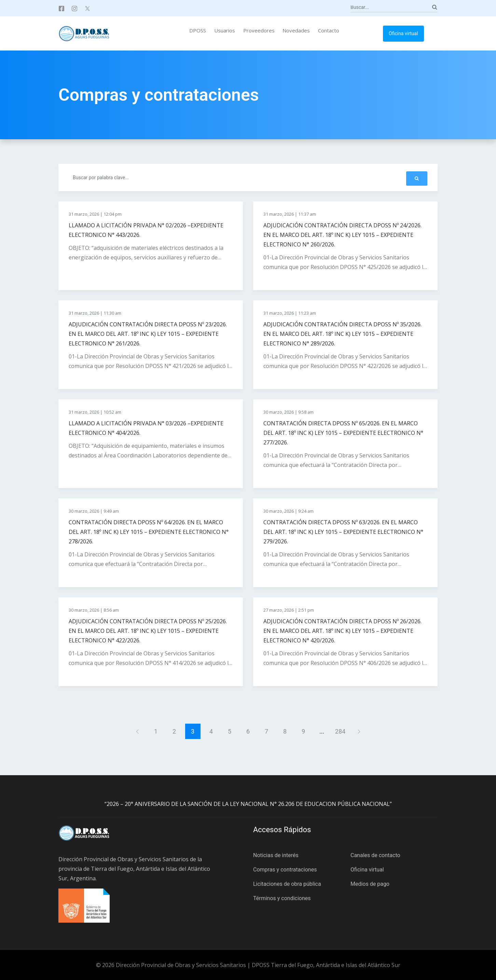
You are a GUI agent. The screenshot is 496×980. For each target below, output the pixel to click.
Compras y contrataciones (285, 870)
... (322, 731)
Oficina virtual (403, 33)
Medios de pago (370, 884)
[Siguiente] (359, 731)
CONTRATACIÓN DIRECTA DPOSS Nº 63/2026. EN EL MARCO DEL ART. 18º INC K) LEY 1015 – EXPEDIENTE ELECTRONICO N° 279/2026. (343, 532)
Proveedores (259, 30)
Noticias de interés (276, 855)
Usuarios (225, 30)
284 (340, 731)
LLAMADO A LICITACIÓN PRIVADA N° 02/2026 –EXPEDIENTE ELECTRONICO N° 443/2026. (146, 230)
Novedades (296, 30)
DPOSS (198, 30)
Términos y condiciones (282, 898)
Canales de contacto (375, 855)
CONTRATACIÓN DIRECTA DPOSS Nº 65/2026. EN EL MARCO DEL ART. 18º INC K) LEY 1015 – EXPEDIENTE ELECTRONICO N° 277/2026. (343, 433)
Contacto (329, 30)
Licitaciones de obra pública (287, 884)
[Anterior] (137, 731)
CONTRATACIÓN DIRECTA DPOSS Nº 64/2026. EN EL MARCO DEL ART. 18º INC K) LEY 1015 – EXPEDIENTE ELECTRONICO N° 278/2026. (149, 532)
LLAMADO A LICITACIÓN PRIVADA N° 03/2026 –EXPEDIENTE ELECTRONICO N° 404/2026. (146, 428)
